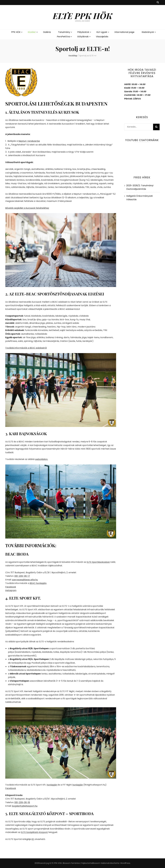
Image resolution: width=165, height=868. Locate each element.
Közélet (32, 32)
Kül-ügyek (102, 32)
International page (124, 32)
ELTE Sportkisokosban (98, 562)
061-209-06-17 (22, 576)
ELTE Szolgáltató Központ (34, 832)
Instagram (11, 590)
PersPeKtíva (63, 37)
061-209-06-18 (22, 802)
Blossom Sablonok (101, 863)
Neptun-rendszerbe (29, 141)
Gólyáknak (83, 37)
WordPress (125, 863)
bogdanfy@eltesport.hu (25, 806)
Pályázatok (83, 32)
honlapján (52, 785)
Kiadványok (148, 32)
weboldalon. (42, 459)
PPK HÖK (16, 32)
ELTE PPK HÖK (82, 16)
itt (33, 839)
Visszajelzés (102, 37)
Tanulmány (64, 32)
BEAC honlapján (38, 583)
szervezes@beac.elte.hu (25, 580)
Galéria (47, 32)
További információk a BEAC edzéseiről (26, 348)
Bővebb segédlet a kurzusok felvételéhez (27, 208)
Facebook (11, 587)
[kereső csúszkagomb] (158, 3)
